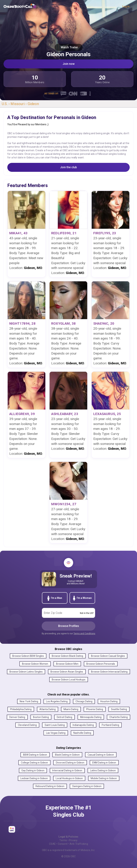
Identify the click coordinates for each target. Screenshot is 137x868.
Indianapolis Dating (83, 725)
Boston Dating (41, 717)
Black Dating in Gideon (67, 755)
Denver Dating (17, 717)
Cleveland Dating (27, 725)
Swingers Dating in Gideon (87, 786)
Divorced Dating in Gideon (70, 763)
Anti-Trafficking (79, 844)
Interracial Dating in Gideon (67, 770)
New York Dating (29, 701)
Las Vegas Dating (56, 733)
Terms (63, 840)
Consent (63, 844)
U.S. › (6, 104)
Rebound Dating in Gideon (50, 786)
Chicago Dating (84, 701)
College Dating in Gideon (34, 763)
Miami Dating (71, 709)
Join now (69, 64)
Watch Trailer (69, 47)
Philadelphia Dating (21, 709)
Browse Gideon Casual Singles (108, 656)
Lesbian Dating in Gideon (34, 778)
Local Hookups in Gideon (69, 778)
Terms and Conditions (84, 634)
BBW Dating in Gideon (35, 755)
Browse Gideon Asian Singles (67, 672)
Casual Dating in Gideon (101, 755)
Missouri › (19, 104)
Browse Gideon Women (35, 664)
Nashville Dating (82, 733)
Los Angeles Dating (57, 701)
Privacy (73, 840)
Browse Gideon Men (67, 664)
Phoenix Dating (95, 709)
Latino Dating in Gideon (103, 770)
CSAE (52, 844)
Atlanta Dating (48, 709)
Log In (126, 6)
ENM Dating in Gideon (104, 763)
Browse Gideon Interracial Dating (109, 672)
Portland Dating (110, 725)
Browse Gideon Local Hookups (69, 680)
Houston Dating (109, 701)
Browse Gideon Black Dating (67, 656)
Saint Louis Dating (55, 725)
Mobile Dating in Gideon (104, 778)
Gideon (33, 104)
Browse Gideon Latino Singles (26, 672)
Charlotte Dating (119, 717)
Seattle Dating (119, 709)
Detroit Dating (64, 717)
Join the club (68, 167)
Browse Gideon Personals (101, 664)
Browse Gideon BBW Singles (28, 656)
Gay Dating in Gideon (33, 770)
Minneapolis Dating (91, 717)
